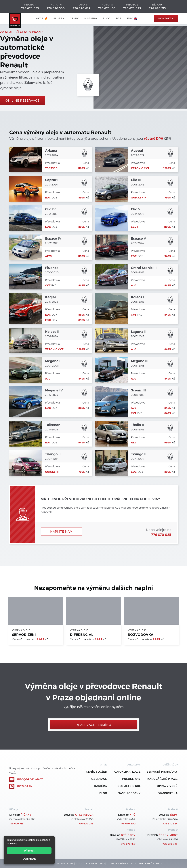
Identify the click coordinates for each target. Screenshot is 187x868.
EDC (48, 198)
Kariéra (91, 18)
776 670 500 (56, 8)
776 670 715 (157, 8)
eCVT (134, 227)
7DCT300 (51, 168)
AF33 (48, 256)
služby (59, 18)
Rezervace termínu (93, 725)
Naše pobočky (129, 793)
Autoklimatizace (127, 772)
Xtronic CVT (140, 168)
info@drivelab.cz (30, 779)
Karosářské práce (163, 779)
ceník (74, 18)
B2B (119, 18)
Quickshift (139, 198)
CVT (48, 285)
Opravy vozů (167, 786)
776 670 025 (132, 8)
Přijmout (29, 851)
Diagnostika (168, 793)
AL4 (134, 443)
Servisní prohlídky (162, 772)
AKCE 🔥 (42, 18)
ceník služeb (97, 772)
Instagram (25, 786)
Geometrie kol (129, 786)
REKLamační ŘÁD (150, 863)
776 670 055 (30, 8)
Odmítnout (29, 859)
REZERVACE (98, 779)
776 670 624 (82, 8)
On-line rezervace (22, 100)
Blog (103, 793)
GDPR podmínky (118, 863)
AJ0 (134, 285)
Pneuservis (131, 779)
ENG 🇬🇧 (132, 18)
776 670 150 (107, 8)
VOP (134, 863)
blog (107, 18)
